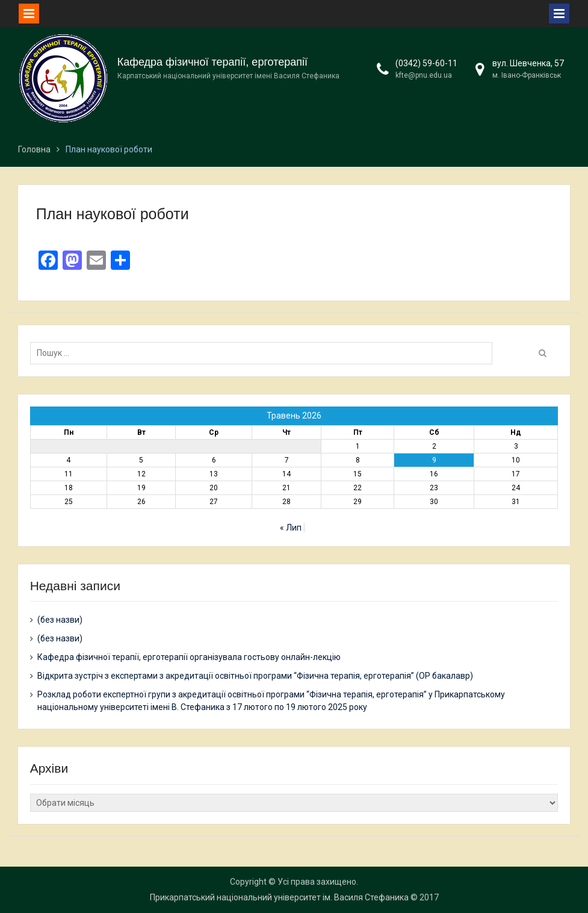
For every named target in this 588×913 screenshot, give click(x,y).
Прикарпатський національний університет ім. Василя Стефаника (279, 897)
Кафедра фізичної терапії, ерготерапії (212, 62)
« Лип (291, 528)
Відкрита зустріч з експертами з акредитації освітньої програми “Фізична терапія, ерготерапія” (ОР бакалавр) (255, 676)
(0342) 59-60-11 (426, 63)
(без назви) (60, 620)
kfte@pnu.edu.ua (424, 75)
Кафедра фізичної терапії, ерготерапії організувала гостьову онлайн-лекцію (189, 657)
